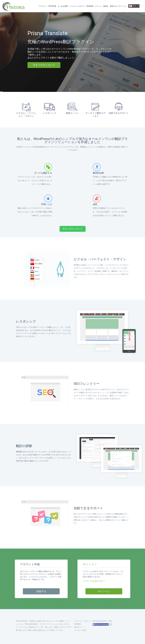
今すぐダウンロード (44, 65)
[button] (70, 89)
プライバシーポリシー (83, 621)
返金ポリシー (79, 627)
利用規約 (78, 624)
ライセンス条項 (80, 630)
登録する (41, 591)
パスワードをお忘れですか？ (94, 581)
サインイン (104, 591)
